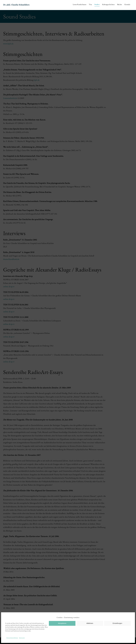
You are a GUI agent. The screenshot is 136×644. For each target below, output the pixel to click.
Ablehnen (90, 623)
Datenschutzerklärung (12, 638)
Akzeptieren (62, 623)
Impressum (22, 638)
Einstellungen (117, 623)
